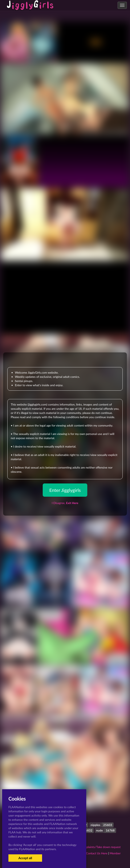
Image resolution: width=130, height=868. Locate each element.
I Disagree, (65, 503)
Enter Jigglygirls (65, 490)
